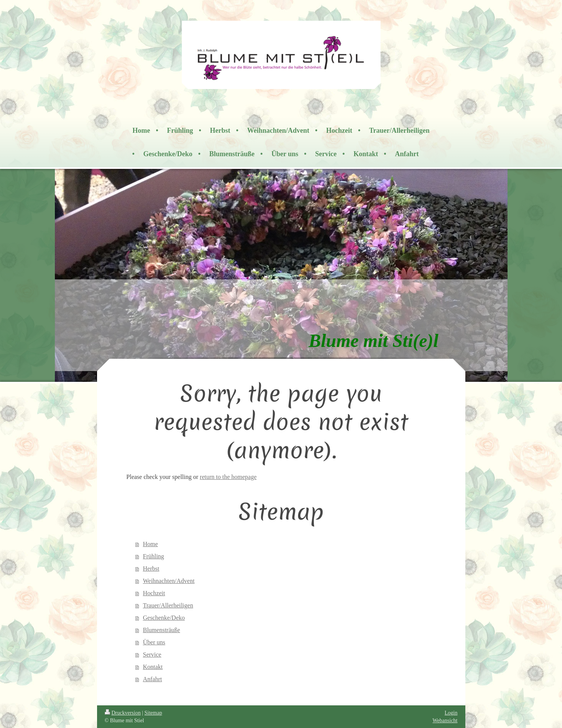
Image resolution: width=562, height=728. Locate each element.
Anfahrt (152, 679)
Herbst (151, 569)
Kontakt (153, 667)
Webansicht (445, 721)
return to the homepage (228, 477)
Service (152, 655)
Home (150, 544)
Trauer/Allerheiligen (168, 605)
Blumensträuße (161, 630)
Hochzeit (154, 593)
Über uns (154, 642)
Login (451, 713)
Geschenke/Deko (164, 618)
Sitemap (153, 713)
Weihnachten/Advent (169, 581)
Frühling (153, 556)
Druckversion (123, 713)
